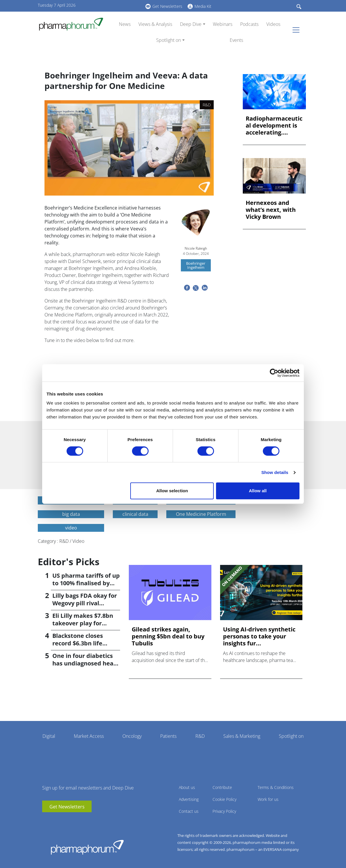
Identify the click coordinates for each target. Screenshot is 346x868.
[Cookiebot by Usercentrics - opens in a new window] (274, 373)
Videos (273, 24)
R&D (200, 736)
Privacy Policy (224, 811)
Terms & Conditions (276, 787)
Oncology (132, 736)
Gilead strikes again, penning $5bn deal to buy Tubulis (168, 636)
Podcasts (249, 24)
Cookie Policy (224, 799)
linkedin (116, 6)
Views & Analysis (155, 24)
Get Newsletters (167, 6)
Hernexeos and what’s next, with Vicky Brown (271, 210)
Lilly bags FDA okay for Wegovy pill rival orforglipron (85, 603)
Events (236, 40)
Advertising (189, 799)
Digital (49, 736)
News (125, 24)
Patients (168, 736)
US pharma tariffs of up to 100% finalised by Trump (86, 583)
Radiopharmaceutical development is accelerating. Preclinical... (274, 126)
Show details (275, 472)
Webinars (223, 24)
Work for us (268, 799)
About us (187, 787)
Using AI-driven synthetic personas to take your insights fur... (259, 636)
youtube (108, 6)
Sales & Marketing (242, 736)
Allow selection (172, 491)
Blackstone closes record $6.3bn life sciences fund (78, 643)
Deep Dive (191, 24)
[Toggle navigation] (298, 30)
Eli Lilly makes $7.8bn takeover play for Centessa (83, 623)
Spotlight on (168, 40)
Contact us (189, 811)
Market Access (89, 736)
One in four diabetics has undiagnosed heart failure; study (85, 663)
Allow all (258, 491)
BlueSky (125, 6)
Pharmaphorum (87, 847)
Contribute (222, 787)
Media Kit (203, 6)
